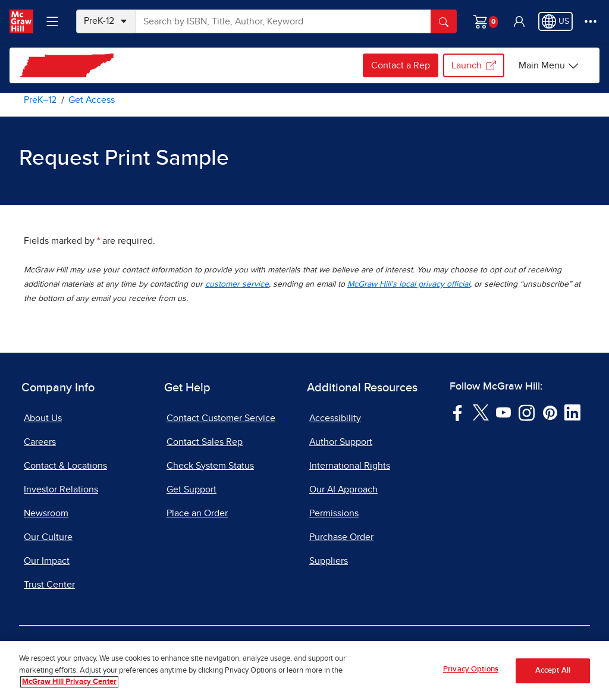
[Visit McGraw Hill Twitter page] (481, 412)
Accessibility (335, 418)
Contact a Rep (401, 65)
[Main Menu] (549, 65)
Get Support (192, 489)
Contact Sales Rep (205, 442)
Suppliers (329, 561)
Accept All (553, 671)
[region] (304, 671)
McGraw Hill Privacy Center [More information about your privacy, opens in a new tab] (69, 682)
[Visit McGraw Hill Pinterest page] (550, 412)
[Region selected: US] (555, 21)
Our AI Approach (343, 489)
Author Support (341, 442)
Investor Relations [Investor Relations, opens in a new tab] (61, 489)
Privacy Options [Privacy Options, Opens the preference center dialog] (471, 669)
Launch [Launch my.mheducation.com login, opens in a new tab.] (474, 65)
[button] (519, 21)
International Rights (350, 466)
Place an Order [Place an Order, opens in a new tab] (197, 513)
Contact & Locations (65, 466)
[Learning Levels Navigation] (52, 21)
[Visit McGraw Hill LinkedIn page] (572, 412)
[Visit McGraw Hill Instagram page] (527, 412)
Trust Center (49, 585)
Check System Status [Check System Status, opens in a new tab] (210, 466)
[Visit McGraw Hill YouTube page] (503, 412)
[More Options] (591, 21)
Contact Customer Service (221, 418)
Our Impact (47, 561)
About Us (43, 418)
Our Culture (48, 537)
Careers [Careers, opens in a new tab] (40, 442)
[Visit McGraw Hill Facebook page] (458, 412)
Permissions (334, 513)
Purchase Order (341, 537)
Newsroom (46, 513)
